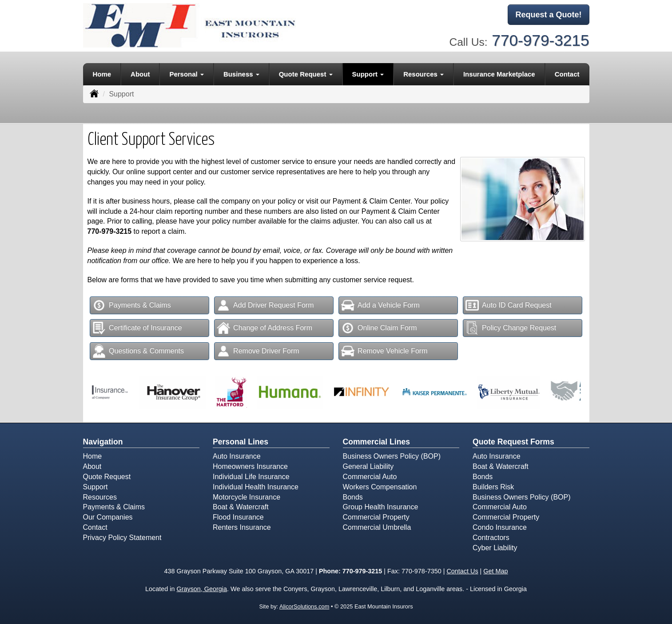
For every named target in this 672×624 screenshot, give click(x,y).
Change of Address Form (264, 328)
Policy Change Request (511, 328)
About (140, 74)
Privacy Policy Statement (122, 538)
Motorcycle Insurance (247, 497)
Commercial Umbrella (377, 527)
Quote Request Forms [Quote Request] (513, 442)
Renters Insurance (242, 527)
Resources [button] (423, 74)
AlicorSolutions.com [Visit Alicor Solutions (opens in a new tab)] (304, 606)
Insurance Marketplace (499, 74)
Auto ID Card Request (509, 305)
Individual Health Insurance (256, 487)
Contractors (491, 538)
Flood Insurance (238, 517)
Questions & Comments (138, 351)
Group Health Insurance (381, 507)
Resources (100, 497)
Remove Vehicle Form (384, 351)
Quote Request (107, 477)
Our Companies (108, 517)
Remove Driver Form (258, 351)
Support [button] (368, 74)
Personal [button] (187, 74)
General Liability (368, 466)
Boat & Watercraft (241, 507)
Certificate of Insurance (137, 328)
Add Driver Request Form (265, 305)
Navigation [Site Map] (103, 442)
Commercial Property (376, 517)
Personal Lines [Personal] (241, 442)
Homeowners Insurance (250, 466)
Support (95, 487)
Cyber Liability (495, 548)
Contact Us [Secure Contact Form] (462, 571)
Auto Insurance (237, 456)
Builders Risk (493, 487)
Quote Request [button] (306, 74)
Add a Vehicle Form (380, 305)
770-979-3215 (540, 40)
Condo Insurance (500, 527)
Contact (567, 74)
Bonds (353, 497)
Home (102, 74)
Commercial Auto (370, 477)
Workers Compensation (380, 487)
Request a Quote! (548, 15)
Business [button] (241, 74)
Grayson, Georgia (202, 589)
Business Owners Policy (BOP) (392, 456)
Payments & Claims (132, 305)
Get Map (495, 571)
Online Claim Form (379, 328)
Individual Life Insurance (251, 477)
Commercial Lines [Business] (377, 442)
